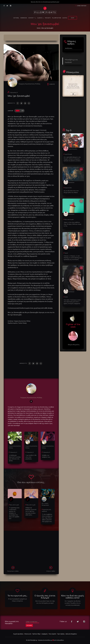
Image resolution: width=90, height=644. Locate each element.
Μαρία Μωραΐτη (73, 149)
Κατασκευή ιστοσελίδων (44, 638)
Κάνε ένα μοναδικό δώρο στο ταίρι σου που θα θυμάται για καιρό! (45, 600)
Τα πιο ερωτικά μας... (17, 594)
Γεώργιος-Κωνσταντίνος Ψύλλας (30, 84)
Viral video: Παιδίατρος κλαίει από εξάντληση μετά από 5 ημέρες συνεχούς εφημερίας (73, 298)
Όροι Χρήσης (61, 632)
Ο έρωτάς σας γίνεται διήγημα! (45, 595)
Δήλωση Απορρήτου (71, 632)
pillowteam (71, 182)
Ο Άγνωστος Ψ (14, 93)
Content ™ (32, 18)
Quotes (65, 18)
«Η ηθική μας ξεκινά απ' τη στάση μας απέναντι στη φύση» (14, 457)
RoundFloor (61, 638)
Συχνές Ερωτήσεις (18, 632)
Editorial (16, 18)
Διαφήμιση (44, 632)
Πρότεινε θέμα (36, 632)
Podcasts (48, 18)
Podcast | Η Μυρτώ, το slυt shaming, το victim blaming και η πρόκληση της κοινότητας (72, 255)
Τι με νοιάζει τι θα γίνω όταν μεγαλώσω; (30, 457)
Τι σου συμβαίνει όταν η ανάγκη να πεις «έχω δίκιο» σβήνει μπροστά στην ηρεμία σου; (47, 516)
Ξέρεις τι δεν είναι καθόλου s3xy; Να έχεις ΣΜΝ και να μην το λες (73, 222)
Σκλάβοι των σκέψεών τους (46, 457)
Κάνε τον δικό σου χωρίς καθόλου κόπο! (73, 595)
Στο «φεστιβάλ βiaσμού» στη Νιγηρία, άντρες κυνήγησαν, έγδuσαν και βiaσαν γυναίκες (72, 159)
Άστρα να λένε (68, 187)
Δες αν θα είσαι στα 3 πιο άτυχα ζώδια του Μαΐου (72, 191)
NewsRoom (24, 18)
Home (39, 28)
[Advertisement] (31, 547)
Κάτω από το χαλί (14, 503)
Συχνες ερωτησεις (82, 6)
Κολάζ (66, 294)
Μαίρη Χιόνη (72, 245)
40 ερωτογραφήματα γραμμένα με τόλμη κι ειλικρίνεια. (17, 598)
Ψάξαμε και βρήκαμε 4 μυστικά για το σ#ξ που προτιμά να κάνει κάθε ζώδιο (31, 509)
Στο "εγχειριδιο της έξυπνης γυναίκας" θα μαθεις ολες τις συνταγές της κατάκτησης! (73, 601)
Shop (73, 18)
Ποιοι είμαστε (52, 632)
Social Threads (68, 154)
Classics (40, 18)
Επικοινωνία (28, 632)
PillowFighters (57, 18)
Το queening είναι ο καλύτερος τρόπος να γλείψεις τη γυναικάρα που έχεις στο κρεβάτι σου (15, 509)
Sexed (66, 250)
